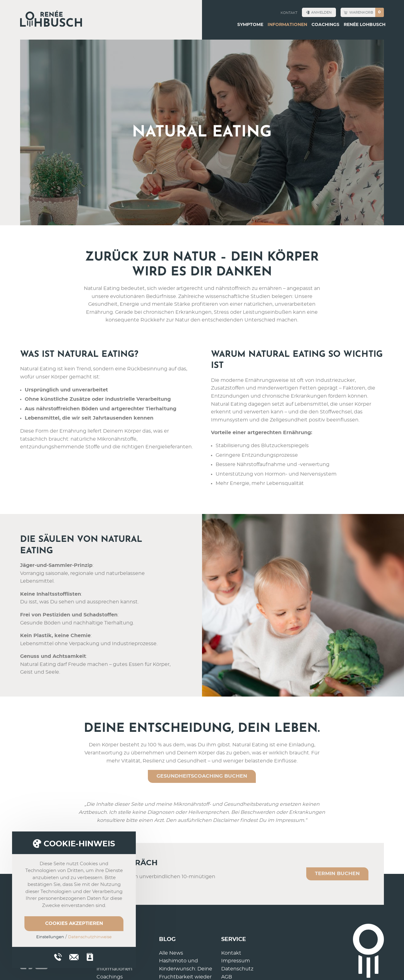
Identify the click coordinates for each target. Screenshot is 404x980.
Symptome (250, 25)
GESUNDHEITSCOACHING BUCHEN (202, 776)
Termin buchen (337, 874)
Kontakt (289, 13)
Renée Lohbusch (365, 25)
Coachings (325, 25)
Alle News (171, 953)
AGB (227, 977)
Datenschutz (237, 969)
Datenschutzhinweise (90, 937)
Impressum (236, 961)
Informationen (287, 25)
